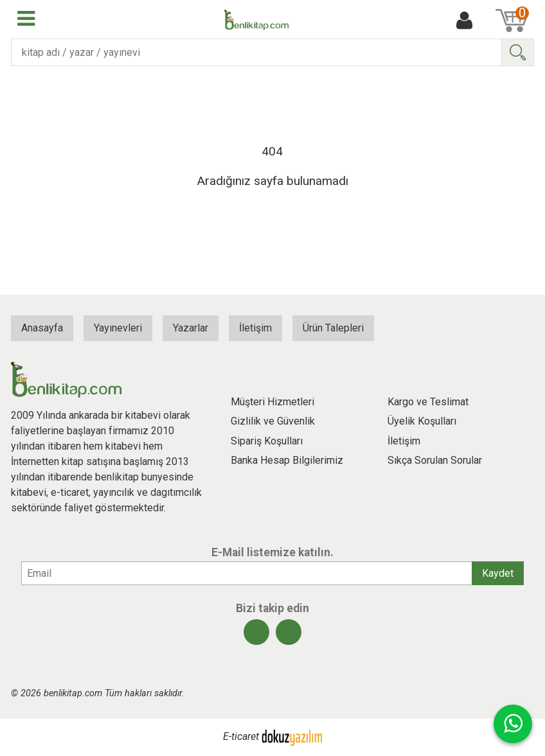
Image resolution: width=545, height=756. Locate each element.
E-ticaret (241, 737)
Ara (517, 52)
